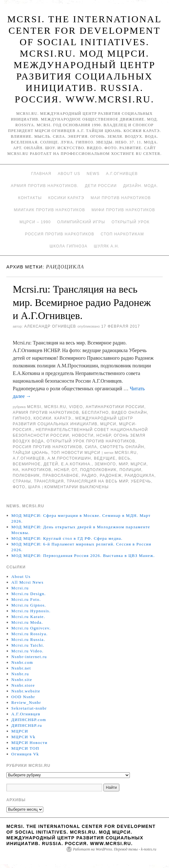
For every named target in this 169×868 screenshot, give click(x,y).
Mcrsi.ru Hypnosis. (31, 611)
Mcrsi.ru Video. (28, 651)
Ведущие (105, 458)
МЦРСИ (108, 424)
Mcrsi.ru (55, 407)
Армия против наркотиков (46, 413)
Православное (61, 476)
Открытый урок (130, 222)
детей (51, 464)
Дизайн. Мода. (141, 186)
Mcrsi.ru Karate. (28, 617)
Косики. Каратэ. (53, 418)
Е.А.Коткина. (76, 464)
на (16, 470)
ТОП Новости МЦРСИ (76, 453)
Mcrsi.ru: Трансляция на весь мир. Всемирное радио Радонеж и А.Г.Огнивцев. (82, 302)
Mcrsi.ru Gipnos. (29, 605)
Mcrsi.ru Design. (29, 594)
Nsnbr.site (22, 680)
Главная (41, 174)
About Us (69, 174)
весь (124, 458)
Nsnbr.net (21, 668)
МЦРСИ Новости (30, 743)
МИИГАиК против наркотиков (49, 210)
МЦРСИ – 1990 (35, 222)
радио (89, 476)
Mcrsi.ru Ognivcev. (31, 628)
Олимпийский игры (81, 222)
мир (123, 464)
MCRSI (34, 407)
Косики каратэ (66, 198)
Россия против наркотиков (60, 234)
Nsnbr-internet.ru (29, 657)
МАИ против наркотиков (121, 198)
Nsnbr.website (26, 691)
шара (34, 487)
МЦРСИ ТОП (25, 748)
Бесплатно (95, 413)
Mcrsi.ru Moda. (27, 622)
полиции (130, 470)
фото (19, 487)
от (74, 470)
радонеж (111, 476)
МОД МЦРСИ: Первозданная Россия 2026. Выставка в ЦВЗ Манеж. (83, 556)
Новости (83, 435)
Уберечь (141, 481)
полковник (26, 476)
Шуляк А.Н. (107, 246)
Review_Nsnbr (26, 702)
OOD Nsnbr (23, 697)
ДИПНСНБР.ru (27, 725)
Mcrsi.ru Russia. (28, 639)
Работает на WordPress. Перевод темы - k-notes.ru (115, 849)
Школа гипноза (69, 246)
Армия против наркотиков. (45, 186)
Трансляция (49, 481)
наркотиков (36, 470)
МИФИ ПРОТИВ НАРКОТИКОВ (123, 210)
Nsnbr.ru (20, 674)
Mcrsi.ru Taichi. (28, 645)
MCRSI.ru (126, 453)
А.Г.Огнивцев (122, 174)
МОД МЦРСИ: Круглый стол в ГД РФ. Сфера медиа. (67, 538)
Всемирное (27, 464)
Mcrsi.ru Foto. (26, 599)
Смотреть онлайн (122, 447)
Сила (91, 447)
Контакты (30, 198)
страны (22, 481)
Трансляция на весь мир (97, 481)
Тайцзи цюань (30, 453)
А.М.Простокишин (69, 458)
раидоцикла (140, 476)
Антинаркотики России (115, 407)
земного (105, 464)
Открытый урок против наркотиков (91, 441)
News (93, 174)
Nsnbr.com (22, 662)
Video (76, 407)
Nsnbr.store (23, 685)
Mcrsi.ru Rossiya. (30, 634)
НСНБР (104, 435)
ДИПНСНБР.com (29, 720)
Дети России (101, 186)
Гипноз (22, 418)
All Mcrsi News (28, 582)
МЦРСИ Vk (24, 737)
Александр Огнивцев (50, 326)
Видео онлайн (129, 413)
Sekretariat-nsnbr (29, 708)
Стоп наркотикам (122, 234)
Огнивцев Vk (25, 754)
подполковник (98, 470)
